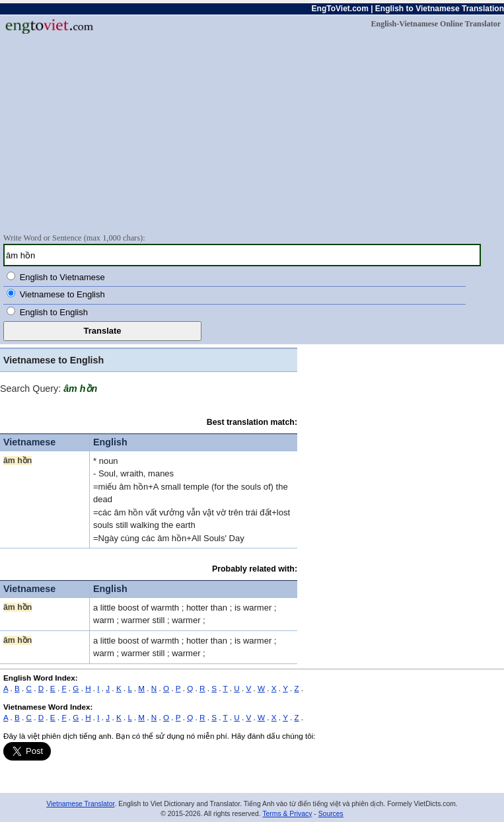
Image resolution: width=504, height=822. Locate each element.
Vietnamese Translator (80, 804)
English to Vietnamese (62, 277)
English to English (54, 312)
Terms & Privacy (287, 814)
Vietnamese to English (62, 294)
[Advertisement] (252, 133)
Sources (331, 814)
